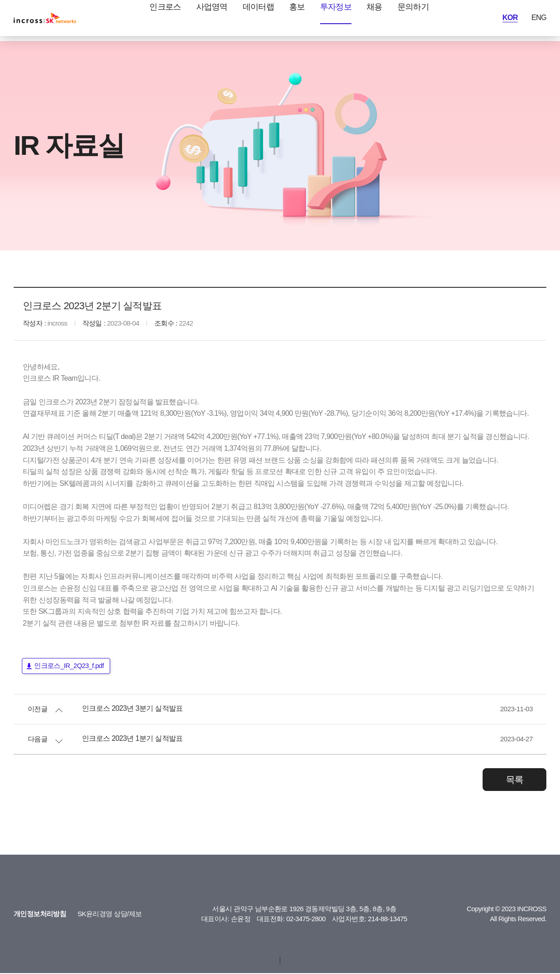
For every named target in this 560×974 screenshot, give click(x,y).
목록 (514, 780)
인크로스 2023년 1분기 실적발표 (127, 739)
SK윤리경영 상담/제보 (98, 915)
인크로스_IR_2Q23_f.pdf (69, 667)
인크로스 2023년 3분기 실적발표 (127, 709)
